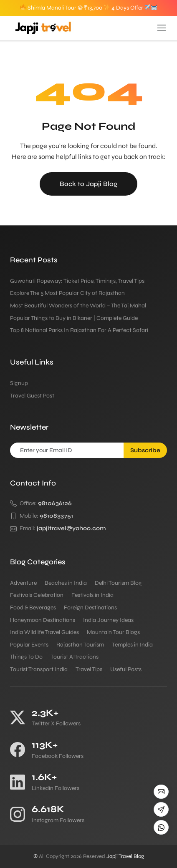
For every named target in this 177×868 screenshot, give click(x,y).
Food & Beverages (33, 608)
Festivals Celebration (37, 595)
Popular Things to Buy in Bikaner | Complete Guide (75, 318)
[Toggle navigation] (162, 28)
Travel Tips (89, 669)
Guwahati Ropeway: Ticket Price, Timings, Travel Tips (77, 281)
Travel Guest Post (32, 396)
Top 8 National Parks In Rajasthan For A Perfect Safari (79, 330)
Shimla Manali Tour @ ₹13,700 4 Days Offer (89, 8)
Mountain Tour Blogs (113, 632)
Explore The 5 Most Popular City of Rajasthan (67, 293)
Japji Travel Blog (125, 856)
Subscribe (145, 450)
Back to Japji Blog (88, 184)
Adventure (23, 583)
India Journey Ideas (108, 620)
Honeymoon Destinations (43, 620)
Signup (19, 383)
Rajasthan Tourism (80, 645)
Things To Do (26, 657)
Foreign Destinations (90, 608)
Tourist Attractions (75, 657)
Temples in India (132, 645)
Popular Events (29, 645)
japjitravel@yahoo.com (71, 528)
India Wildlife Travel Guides (44, 632)
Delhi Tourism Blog (118, 583)
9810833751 (56, 516)
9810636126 (55, 503)
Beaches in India (66, 583)
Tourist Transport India (39, 669)
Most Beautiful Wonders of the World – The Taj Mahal (78, 306)
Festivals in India (92, 595)
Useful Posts (126, 669)
